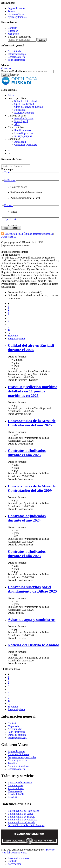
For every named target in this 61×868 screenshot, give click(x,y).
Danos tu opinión (17, 735)
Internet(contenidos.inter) (15, 252)
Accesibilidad (15, 51)
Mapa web (13, 34)
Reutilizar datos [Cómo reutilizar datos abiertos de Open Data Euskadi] (23, 130)
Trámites (12, 763)
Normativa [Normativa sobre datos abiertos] (20, 110)
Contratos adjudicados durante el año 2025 (27, 453)
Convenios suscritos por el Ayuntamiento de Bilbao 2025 (32, 589)
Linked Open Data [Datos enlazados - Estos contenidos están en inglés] (24, 133)
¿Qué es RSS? (9, 237)
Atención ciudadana (18, 766)
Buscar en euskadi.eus (19, 37)
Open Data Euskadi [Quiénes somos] (24, 104)
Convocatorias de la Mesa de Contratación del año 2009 (32, 488)
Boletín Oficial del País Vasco (23, 811)
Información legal (17, 54)
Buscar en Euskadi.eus (13, 71)
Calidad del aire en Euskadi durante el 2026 (31, 348)
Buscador (13, 31)
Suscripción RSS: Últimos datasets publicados (27, 234)
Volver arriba (15, 864)
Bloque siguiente (17, 338)
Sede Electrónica (17, 60)
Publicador (10, 180)
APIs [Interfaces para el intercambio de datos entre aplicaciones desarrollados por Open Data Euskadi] (17, 124)
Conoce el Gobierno (18, 754)
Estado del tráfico (17, 794)
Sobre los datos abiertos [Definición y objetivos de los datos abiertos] (27, 101)
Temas (11, 11)
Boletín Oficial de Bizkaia (21, 817)
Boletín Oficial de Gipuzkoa (23, 820)
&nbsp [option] (14, 212)
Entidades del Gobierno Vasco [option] (26, 192)
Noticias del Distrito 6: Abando (34, 645)
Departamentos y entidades (22, 757)
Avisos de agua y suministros (32, 620)
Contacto (13, 28)
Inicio (11, 95)
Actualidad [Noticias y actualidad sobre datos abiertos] (20, 142)
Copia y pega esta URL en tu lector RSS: (23, 242)
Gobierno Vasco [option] (19, 187)
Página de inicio (16, 8)
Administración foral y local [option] (25, 198)
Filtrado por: (8, 169)
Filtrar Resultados (11, 228)
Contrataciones (16, 785)
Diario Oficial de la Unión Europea (26, 825)
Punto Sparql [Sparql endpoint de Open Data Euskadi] (21, 121)
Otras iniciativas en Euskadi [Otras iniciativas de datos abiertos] (29, 107)
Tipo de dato (11, 219)
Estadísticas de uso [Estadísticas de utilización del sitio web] (24, 113)
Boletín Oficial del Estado (21, 822)
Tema (7, 172)
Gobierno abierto (17, 57)
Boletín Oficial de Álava (21, 814)
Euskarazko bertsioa (18, 858)
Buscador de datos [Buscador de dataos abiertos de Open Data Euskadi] (24, 118)
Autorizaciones (16, 788)
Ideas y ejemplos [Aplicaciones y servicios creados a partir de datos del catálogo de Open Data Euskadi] (23, 136)
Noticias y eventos (17, 760)
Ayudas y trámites (17, 17)
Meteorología (15, 791)
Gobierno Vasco (16, 14)
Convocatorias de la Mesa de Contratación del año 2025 (32, 423)
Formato (9, 205)
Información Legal (18, 738)
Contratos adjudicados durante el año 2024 (27, 518)
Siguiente (13, 336)
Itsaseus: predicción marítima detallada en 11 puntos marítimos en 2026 (33, 391)
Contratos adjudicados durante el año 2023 (27, 554)
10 (9, 330)
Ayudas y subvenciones (20, 783)
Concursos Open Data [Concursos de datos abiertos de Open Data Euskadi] (26, 145)
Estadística (13, 797)
